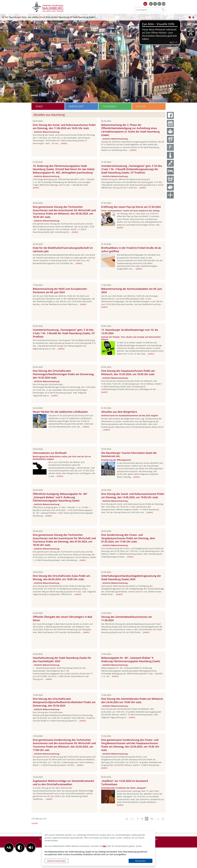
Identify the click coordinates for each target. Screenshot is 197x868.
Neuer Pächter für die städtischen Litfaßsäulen (60, 412)
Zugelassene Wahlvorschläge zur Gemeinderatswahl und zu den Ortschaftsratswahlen (63, 783)
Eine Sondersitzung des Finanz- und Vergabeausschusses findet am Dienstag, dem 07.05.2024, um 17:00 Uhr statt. (128, 538)
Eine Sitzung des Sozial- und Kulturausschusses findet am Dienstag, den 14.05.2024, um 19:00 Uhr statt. (133, 496)
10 (152, 819)
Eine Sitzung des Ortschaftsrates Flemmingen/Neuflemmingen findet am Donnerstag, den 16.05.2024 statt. (64, 374)
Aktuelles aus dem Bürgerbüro (119, 412)
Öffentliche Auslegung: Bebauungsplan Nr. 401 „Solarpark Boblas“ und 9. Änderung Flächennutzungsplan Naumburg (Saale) (60, 497)
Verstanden (140, 861)
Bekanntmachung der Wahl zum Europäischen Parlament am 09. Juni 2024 (60, 290)
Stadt (39, 106)
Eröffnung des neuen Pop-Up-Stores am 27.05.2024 (131, 207)
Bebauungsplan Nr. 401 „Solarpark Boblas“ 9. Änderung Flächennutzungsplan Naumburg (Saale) (131, 659)
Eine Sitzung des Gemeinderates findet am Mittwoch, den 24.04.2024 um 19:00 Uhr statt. (132, 700)
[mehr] (64, 143)
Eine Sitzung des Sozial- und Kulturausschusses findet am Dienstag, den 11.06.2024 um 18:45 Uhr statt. (64, 127)
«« (127, 819)
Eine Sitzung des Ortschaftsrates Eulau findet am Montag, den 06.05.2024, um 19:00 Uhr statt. (61, 578)
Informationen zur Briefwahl (50, 453)
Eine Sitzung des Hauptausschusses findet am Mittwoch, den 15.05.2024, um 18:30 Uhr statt (128, 372)
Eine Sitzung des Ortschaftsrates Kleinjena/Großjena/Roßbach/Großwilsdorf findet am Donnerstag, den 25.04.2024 (64, 702)
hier (104, 846)
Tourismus (110, 106)
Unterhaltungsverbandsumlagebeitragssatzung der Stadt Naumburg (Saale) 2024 (131, 578)
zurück (35, 823)
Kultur (141, 106)
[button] (31, 848)
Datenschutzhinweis (57, 861)
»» (163, 819)
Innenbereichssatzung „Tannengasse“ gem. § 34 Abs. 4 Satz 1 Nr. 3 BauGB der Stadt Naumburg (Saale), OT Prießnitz (64, 333)
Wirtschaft (76, 106)
